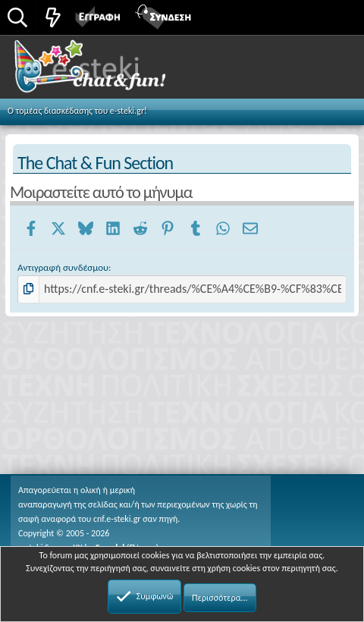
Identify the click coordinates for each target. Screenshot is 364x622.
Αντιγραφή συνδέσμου (63, 267)
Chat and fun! (107, 71)
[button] (336, 16)
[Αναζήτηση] (17, 19)
